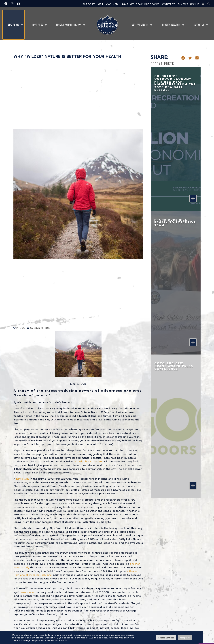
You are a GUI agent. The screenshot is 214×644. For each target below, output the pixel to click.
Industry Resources (171, 25)
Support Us (199, 25)
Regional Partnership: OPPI (69, 25)
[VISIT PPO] (206, 634)
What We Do (38, 25)
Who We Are (13, 25)
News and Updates (140, 25)
